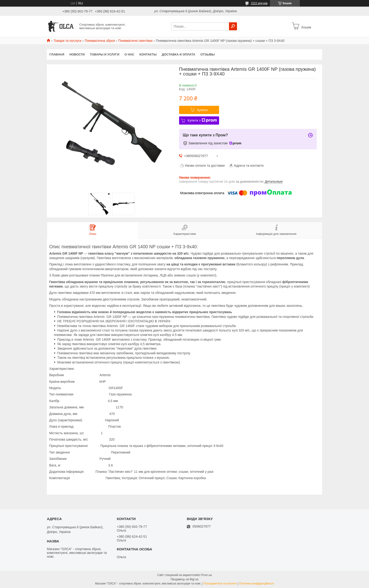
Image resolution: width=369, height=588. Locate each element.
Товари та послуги (67, 41)
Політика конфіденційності (257, 584)
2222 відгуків (259, 3)
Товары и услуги (105, 54)
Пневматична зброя (100, 41)
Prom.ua (207, 575)
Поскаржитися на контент (220, 584)
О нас (129, 54)
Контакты (148, 54)
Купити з (202, 120)
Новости (77, 54)
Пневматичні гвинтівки (135, 41)
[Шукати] (233, 26)
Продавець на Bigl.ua (184, 579)
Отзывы (208, 54)
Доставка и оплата (178, 54)
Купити (202, 110)
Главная (57, 54)
